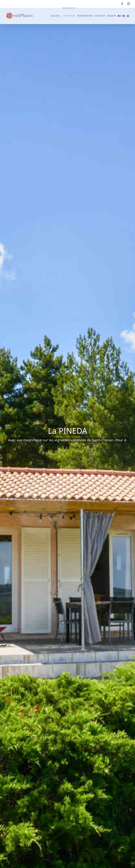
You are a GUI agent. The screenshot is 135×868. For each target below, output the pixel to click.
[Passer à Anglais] (124, 16)
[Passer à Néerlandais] (128, 16)
